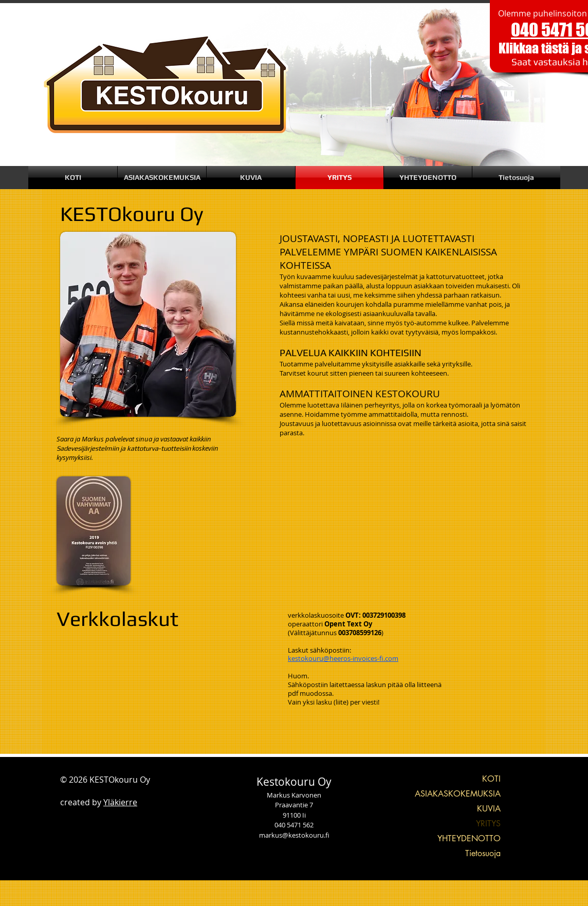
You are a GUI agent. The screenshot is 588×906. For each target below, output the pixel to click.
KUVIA (489, 809)
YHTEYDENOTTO (469, 838)
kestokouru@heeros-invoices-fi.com (343, 658)
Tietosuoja (483, 853)
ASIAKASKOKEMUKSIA (458, 794)
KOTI (491, 779)
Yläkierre (120, 802)
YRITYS (488, 824)
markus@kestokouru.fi (294, 835)
